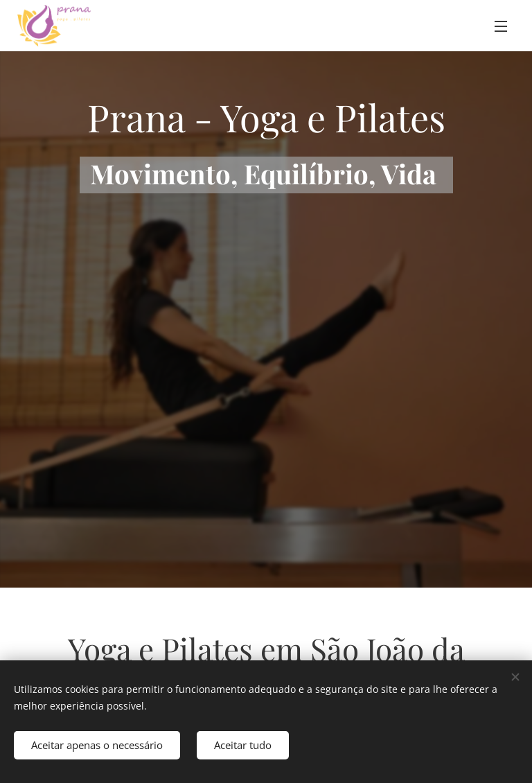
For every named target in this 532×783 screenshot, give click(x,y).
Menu (501, 26)
